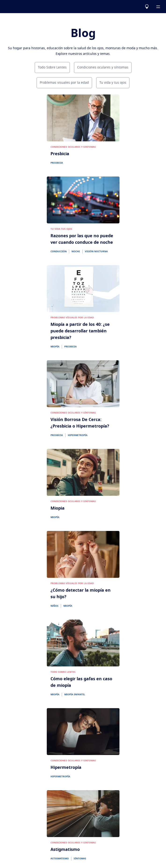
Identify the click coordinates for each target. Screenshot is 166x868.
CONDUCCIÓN (59, 252)
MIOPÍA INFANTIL (75, 695)
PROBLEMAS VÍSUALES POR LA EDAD (72, 318)
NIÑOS (54, 606)
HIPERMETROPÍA (78, 435)
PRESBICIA (57, 163)
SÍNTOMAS (80, 859)
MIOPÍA (55, 347)
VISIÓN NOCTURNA (96, 252)
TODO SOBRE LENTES (63, 672)
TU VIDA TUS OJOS (61, 229)
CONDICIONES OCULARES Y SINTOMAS (73, 147)
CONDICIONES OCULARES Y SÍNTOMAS (73, 413)
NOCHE (76, 252)
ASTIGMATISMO (60, 859)
